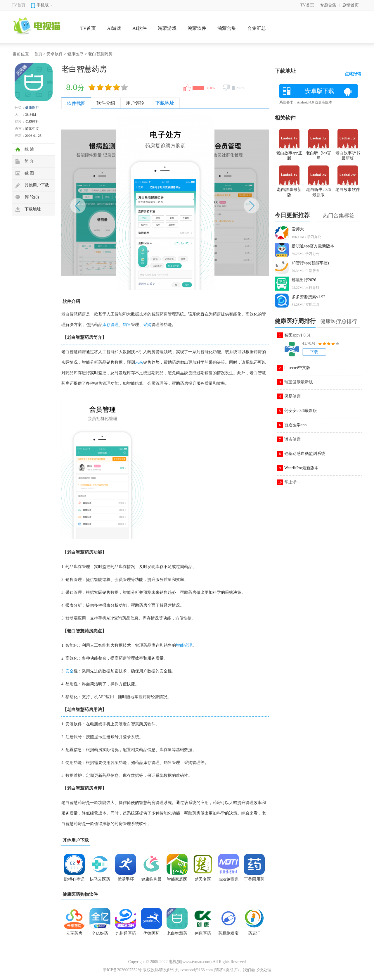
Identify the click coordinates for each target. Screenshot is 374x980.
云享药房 (74, 933)
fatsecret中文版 (297, 368)
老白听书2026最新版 (318, 190)
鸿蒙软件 (197, 28)
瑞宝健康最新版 (299, 382)
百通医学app (295, 425)
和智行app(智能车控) (310, 263)
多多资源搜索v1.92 (309, 297)
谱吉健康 (292, 439)
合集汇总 (257, 28)
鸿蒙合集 (227, 28)
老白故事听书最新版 (348, 153)
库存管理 (110, 325)
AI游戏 (114, 28)
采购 (147, 325)
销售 (127, 325)
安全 (70, 671)
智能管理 (184, 645)
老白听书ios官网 (318, 153)
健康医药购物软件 (80, 894)
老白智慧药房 (177, 935)
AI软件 (140, 28)
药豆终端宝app (228, 935)
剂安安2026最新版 (301, 411)
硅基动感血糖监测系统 (305, 454)
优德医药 (151, 933)
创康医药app (203, 935)
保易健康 (292, 396)
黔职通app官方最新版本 (313, 246)
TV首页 (19, 5)
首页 (38, 54)
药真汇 (254, 933)
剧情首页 (351, 5)
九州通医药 (126, 933)
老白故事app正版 (289, 153)
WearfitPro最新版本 (301, 468)
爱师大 (298, 229)
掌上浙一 (292, 482)
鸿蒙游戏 (167, 28)
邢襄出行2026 (304, 280)
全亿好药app (100, 935)
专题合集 (328, 5)
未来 (139, 362)
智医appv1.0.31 (297, 335)
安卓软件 (55, 54)
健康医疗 (75, 54)
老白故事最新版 (289, 190)
